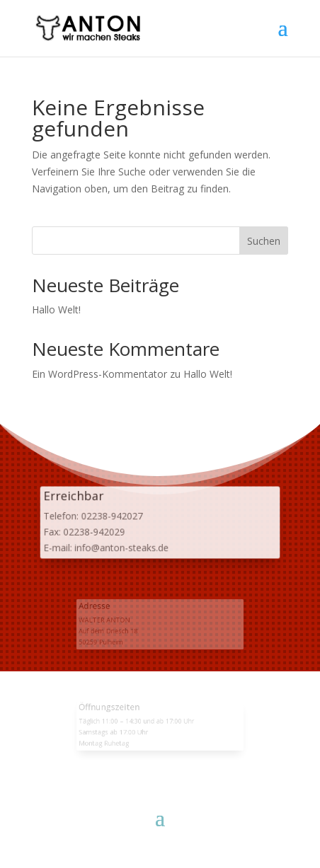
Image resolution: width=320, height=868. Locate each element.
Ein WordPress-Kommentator (99, 374)
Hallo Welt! (56, 309)
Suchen (264, 241)
